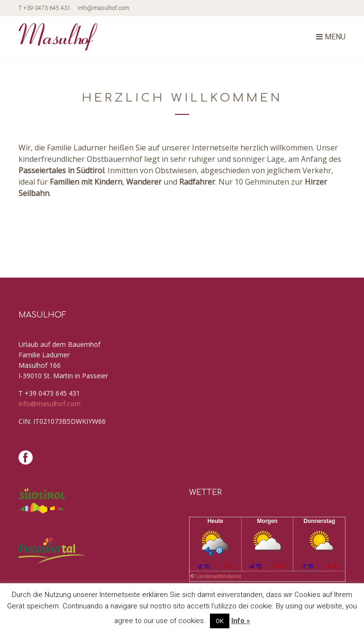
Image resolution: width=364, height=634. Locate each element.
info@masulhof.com (104, 8)
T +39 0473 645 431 (45, 8)
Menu (331, 37)
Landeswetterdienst (218, 576)
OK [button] (220, 621)
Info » (241, 621)
